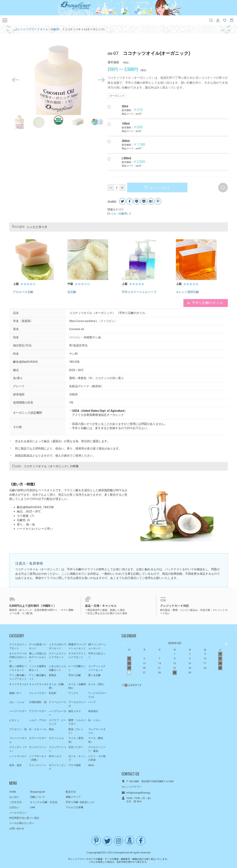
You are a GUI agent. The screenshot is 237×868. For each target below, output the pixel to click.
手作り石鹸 (75, 675)
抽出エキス (75, 711)
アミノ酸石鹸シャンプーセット (18, 677)
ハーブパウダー (18, 711)
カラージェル (56, 738)
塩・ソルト (94, 720)
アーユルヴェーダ (77, 704)
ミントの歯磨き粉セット (38, 668)
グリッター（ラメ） (18, 749)
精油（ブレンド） (76, 731)
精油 (51, 729)
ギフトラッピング (58, 767)
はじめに (14, 797)
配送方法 (71, 792)
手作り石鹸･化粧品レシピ (80, 802)
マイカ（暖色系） (96, 740)
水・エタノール (38, 729)
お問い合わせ (17, 828)
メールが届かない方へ (22, 823)
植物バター (15, 693)
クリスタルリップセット (18, 646)
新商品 (53, 675)
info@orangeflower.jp (138, 793)
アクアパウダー (38, 711)
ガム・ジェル (17, 702)
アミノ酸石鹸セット (38, 677)
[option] (58, 80)
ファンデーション (58, 749)
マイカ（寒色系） (76, 740)
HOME (13, 792)
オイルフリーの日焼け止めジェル (18, 657)
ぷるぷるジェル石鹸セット (58, 668)
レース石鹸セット (77, 668)
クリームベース (58, 702)
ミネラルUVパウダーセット (58, 646)
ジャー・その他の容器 (97, 758)
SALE (91, 765)
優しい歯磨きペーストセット (18, 668)
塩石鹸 (72, 292)
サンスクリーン (38, 747)
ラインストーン (38, 765)
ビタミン (14, 720)
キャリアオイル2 (38, 684)
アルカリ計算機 (74, 807)
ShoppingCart (38, 792)
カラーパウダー (38, 738)
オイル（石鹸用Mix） (77, 686)
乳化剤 (53, 693)
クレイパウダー (38, 693)
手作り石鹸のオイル (205, 303)
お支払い (14, 807)
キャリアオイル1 (19, 684)
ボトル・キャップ (77, 758)
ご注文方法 (15, 802)
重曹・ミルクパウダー (77, 722)
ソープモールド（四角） (38, 758)
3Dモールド (55, 756)
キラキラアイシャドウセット (77, 655)
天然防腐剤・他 (38, 702)
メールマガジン (18, 813)
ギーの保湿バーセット (38, 646)
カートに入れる (160, 188)
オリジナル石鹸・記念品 (44, 802)
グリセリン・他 (18, 729)
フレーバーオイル (18, 740)
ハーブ (92, 702)
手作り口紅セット (97, 655)
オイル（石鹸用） (119, 213)
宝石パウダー (76, 747)
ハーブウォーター (58, 713)
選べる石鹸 (94, 675)
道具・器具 (15, 765)
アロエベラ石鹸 (23, 292)
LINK (33, 807)
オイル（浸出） (97, 684)
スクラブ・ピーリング (58, 722)
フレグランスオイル (97, 731)
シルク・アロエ (38, 720)
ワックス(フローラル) (97, 695)
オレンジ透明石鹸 (187, 292)
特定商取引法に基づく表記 (24, 818)
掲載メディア (73, 797)
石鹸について (37, 797)
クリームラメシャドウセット (58, 655)
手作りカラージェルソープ (139, 292)
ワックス (73, 693)
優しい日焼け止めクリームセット (38, 657)
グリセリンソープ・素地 (97, 749)
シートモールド (18, 756)
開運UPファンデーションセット (77, 646)
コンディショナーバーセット (97, 668)
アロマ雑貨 (75, 765)
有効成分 (93, 711)
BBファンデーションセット (97, 646)
